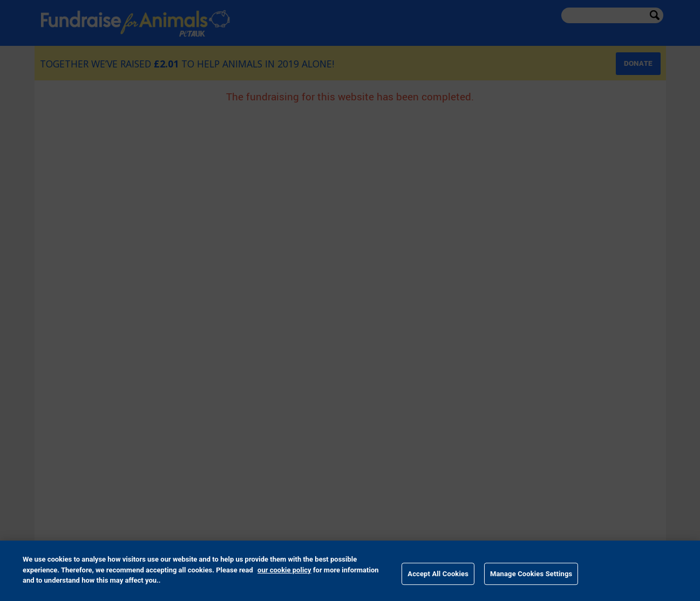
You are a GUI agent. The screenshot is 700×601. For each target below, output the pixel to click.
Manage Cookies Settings (531, 574)
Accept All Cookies (438, 574)
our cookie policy (284, 570)
